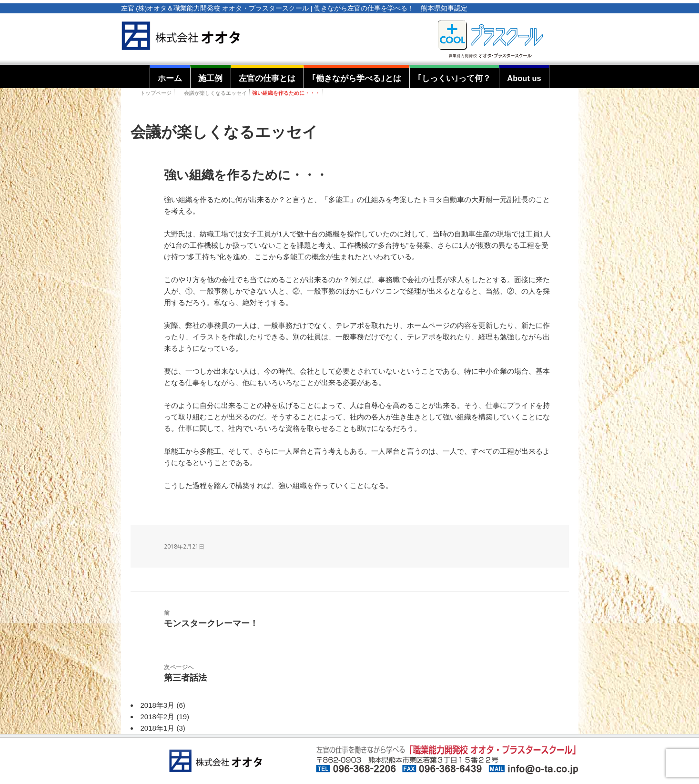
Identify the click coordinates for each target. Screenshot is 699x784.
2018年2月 (158, 717)
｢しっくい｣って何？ (454, 78)
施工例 (210, 78)
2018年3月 (158, 705)
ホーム (170, 78)
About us (524, 78)
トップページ (156, 93)
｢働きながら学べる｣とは (356, 78)
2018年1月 (158, 728)
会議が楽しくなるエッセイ (215, 93)
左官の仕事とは (267, 78)
